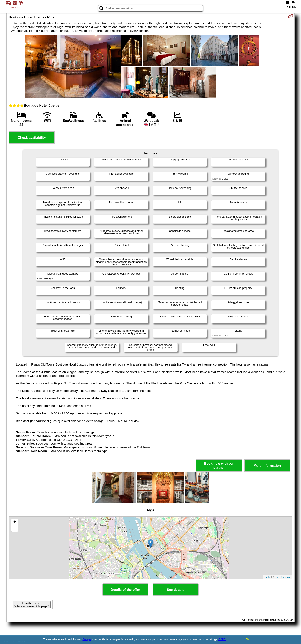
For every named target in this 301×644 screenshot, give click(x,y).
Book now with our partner (219, 466)
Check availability (32, 138)
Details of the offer (125, 590)
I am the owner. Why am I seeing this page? (32, 605)
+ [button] (15, 522)
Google (87, 639)
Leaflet (267, 577)
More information (267, 466)
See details (176, 590)
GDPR (222, 639)
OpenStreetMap (283, 577)
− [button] (15, 529)
